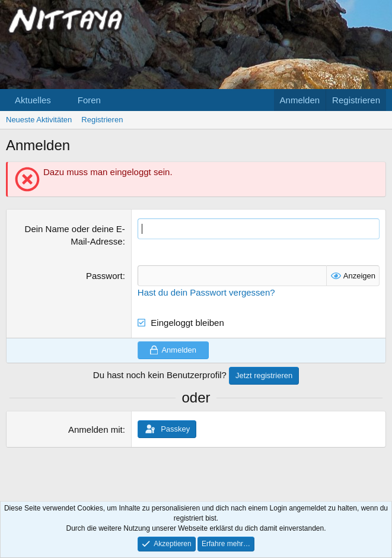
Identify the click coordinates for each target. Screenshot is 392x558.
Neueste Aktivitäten (39, 120)
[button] (60, 100)
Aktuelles (33, 100)
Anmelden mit (95, 429)
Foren (89, 100)
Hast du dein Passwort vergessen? (206, 292)
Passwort (104, 276)
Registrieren (102, 120)
